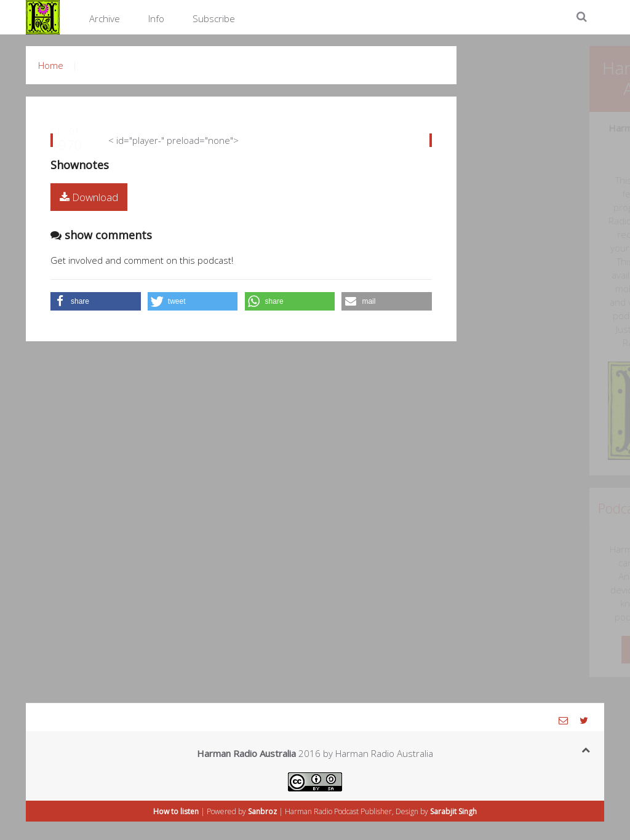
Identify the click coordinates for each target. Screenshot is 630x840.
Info (156, 18)
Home (51, 65)
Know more (579, 650)
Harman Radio (309, 811)
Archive (105, 18)
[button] (96, 301)
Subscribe (214, 18)
